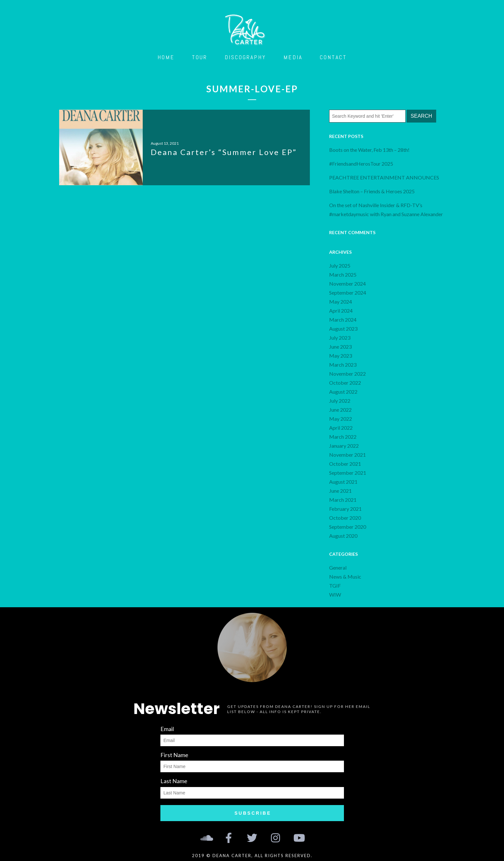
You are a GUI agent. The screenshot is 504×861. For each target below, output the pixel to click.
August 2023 (343, 329)
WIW (335, 595)
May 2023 (341, 356)
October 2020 (345, 518)
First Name (174, 755)
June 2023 (340, 347)
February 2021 (345, 509)
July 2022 (340, 401)
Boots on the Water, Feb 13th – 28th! (369, 150)
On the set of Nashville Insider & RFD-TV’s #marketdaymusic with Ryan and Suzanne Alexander (386, 210)
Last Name (174, 781)
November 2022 (347, 374)
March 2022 (343, 437)
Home (166, 57)
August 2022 (343, 392)
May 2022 (341, 419)
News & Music (345, 577)
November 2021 (347, 455)
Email (167, 729)
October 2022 (345, 383)
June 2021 (340, 491)
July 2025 (340, 266)
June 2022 (340, 410)
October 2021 (345, 464)
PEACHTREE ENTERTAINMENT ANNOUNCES (385, 177)
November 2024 (347, 284)
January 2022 (344, 446)
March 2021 (343, 500)
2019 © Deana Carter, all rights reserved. (252, 856)
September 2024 (348, 293)
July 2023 (340, 338)
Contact (333, 57)
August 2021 (343, 482)
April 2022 (341, 428)
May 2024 (341, 302)
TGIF (335, 586)
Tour (200, 57)
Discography (245, 57)
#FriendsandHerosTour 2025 (361, 164)
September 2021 (348, 473)
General (338, 568)
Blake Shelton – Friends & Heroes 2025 (372, 191)
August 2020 (343, 536)
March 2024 (343, 320)
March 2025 (343, 275)
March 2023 (343, 365)
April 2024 (341, 311)
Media (293, 57)
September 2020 (348, 527)
